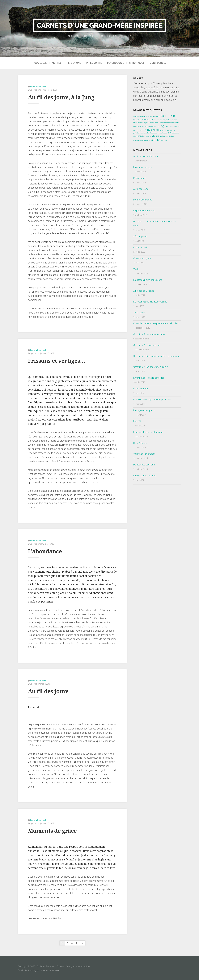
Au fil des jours (51, 690)
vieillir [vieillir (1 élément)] (158, 136)
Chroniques (138, 63)
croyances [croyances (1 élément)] (175, 120)
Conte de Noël (141, 247)
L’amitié (138, 429)
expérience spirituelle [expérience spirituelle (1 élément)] (167, 123)
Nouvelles (39, 63)
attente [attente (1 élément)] (158, 117)
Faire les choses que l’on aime (149, 440)
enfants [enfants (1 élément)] (141, 123)
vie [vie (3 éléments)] (153, 136)
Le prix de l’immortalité (145, 211)
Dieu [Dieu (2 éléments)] (135, 122)
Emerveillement (142, 397)
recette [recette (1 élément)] (143, 133)
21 (78, 942)
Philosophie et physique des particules (153, 408)
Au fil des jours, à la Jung (66, 97)
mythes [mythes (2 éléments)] (154, 130)
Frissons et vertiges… (61, 360)
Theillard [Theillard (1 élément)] (142, 136)
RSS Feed (55, 970)
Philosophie (95, 63)
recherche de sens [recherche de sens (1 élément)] (151, 133)
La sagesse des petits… (146, 419)
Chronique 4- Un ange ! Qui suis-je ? (152, 375)
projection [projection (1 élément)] (137, 133)
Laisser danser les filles (146, 484)
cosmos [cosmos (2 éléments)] (149, 120)
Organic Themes (41, 970)
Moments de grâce (56, 830)
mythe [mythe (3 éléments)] (146, 130)
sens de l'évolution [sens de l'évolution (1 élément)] (170, 133)
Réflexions (75, 63)
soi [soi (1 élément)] (178, 133)
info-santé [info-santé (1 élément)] (145, 127)
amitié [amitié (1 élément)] (136, 117)
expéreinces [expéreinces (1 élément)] (148, 123)
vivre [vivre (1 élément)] (150, 141)
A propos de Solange (144, 291)
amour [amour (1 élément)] (141, 117)
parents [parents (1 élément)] (172, 130)
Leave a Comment (38, 86)
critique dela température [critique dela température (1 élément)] (163, 120)
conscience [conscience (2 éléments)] (139, 120)
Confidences (159, 63)
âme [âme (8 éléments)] (156, 140)
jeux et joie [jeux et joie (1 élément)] (153, 127)
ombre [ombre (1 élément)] (167, 130)
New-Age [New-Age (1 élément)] (161, 130)
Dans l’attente (141, 451)
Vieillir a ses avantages (145, 462)
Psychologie (117, 63)
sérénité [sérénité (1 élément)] (136, 136)
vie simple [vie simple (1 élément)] (145, 141)
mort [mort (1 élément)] (141, 130)
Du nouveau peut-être (145, 473)
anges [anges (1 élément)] (146, 117)
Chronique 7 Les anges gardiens (150, 338)
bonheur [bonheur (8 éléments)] (168, 116)
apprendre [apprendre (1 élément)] (152, 117)
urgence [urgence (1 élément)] (149, 136)
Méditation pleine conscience (149, 280)
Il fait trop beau (141, 236)
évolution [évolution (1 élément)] (164, 141)
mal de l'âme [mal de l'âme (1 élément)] (173, 127)
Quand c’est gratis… (143, 258)
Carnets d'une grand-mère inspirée (100, 25)
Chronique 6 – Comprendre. (148, 349)
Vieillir (137, 269)
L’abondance (47, 551)
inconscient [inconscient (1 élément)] (137, 127)
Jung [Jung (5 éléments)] (161, 126)
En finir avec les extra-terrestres (150, 386)
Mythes (58, 63)
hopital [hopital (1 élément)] (177, 123)
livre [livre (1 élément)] (166, 127)
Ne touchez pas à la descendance (151, 302)
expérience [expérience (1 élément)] (156, 123)
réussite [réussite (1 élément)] (161, 133)
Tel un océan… (141, 313)
